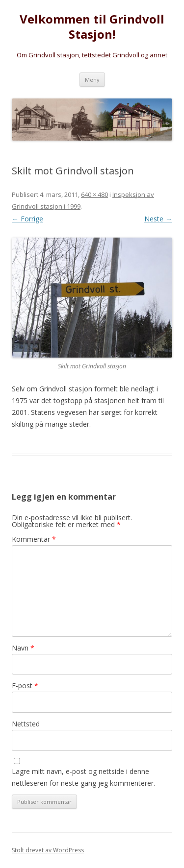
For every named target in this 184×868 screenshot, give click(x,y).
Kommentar (34, 539)
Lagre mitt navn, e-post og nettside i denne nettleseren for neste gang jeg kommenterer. (83, 777)
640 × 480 (94, 194)
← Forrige (27, 219)
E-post (25, 686)
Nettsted (26, 724)
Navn (23, 648)
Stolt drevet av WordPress (48, 850)
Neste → (158, 219)
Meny (92, 80)
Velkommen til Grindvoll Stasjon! (92, 27)
